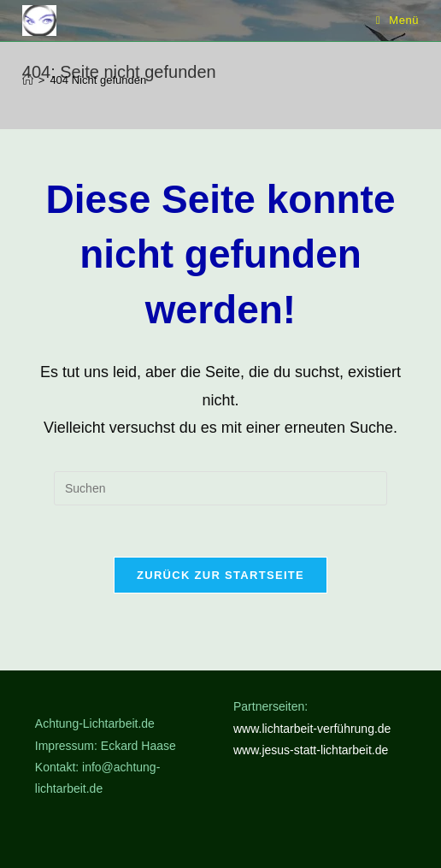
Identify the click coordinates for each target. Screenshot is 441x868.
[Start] (28, 80)
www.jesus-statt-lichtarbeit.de (311, 750)
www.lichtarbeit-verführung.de (312, 729)
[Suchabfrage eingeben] (220, 488)
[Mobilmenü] (398, 20)
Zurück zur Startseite (220, 575)
